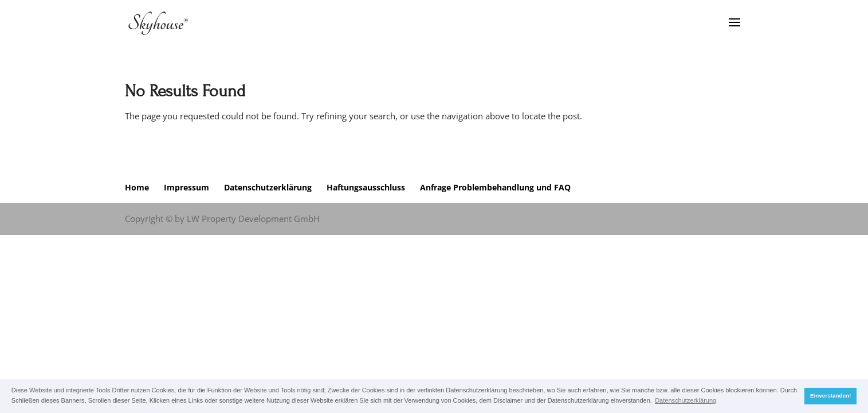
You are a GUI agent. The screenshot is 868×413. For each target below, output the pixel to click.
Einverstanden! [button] (830, 396)
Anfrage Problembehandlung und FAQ (495, 187)
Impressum (186, 187)
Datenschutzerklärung (268, 187)
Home (137, 187)
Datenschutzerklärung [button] (686, 400)
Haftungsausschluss (366, 187)
